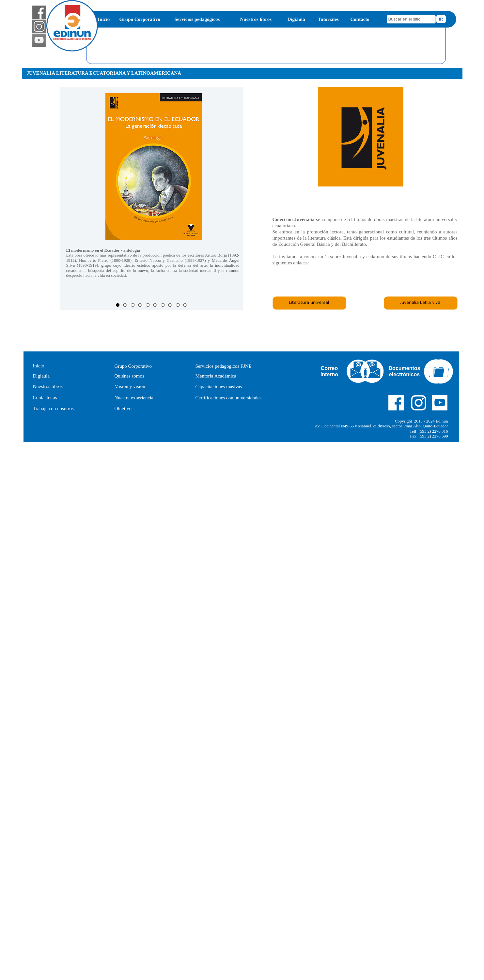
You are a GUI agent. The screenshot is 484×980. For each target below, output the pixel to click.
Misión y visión (130, 386)
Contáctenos (45, 397)
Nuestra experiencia (134, 398)
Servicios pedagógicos (197, 19)
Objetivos (124, 408)
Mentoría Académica (216, 376)
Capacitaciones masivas (219, 387)
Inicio (104, 19)
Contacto (360, 19)
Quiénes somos (129, 376)
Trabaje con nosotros (53, 408)
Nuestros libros (256, 19)
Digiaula (296, 19)
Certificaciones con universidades (228, 398)
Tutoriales (328, 19)
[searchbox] (411, 19)
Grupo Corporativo (140, 19)
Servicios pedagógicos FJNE (224, 366)
